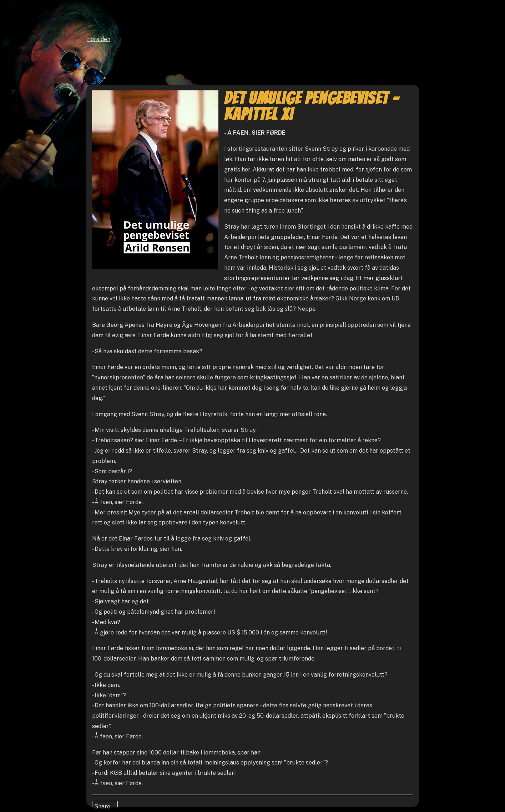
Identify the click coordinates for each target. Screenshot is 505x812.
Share (102, 805)
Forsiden (99, 39)
